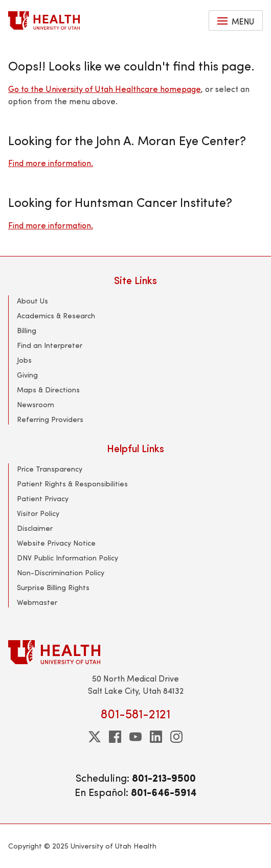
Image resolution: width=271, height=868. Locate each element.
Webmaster (37, 602)
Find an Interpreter (50, 345)
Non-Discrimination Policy (61, 572)
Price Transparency (50, 469)
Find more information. (51, 163)
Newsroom (36, 404)
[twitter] (95, 737)
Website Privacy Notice (56, 543)
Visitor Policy (38, 513)
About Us (32, 301)
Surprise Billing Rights (53, 587)
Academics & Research (56, 315)
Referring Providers (50, 419)
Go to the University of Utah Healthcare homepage (105, 89)
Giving (27, 375)
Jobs (24, 360)
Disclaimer (35, 528)
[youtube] (135, 737)
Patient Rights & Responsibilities (72, 484)
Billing (27, 330)
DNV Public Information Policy (67, 558)
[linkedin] (156, 737)
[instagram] (176, 737)
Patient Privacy (43, 498)
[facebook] (115, 737)
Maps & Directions (48, 390)
